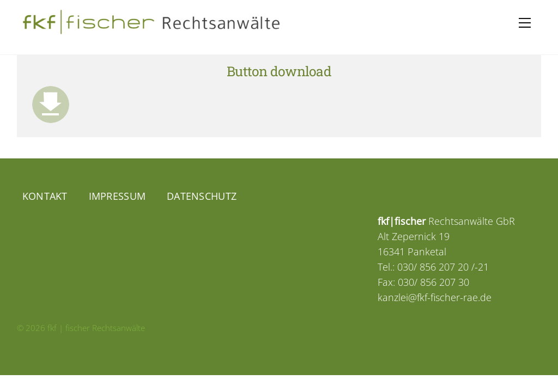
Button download (279, 71)
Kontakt (45, 196)
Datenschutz (202, 196)
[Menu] (525, 23)
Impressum (117, 196)
